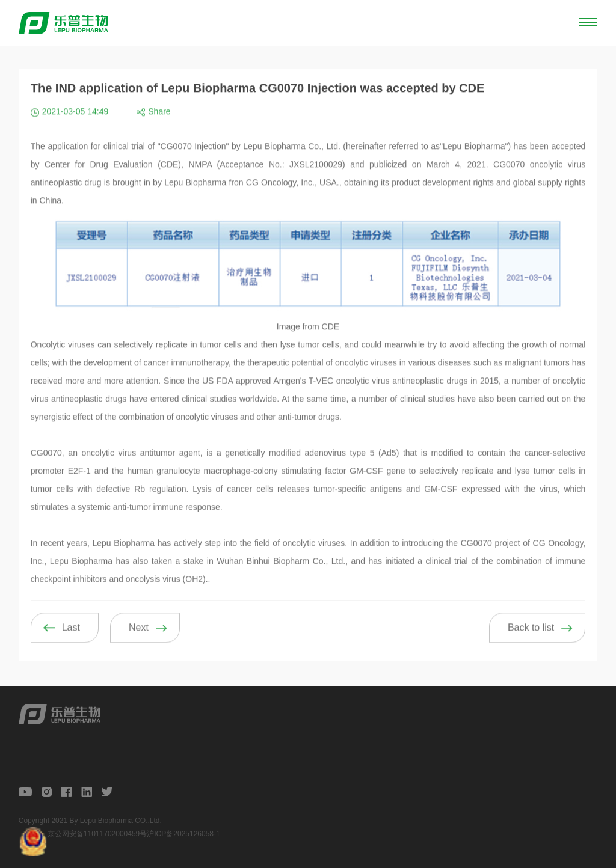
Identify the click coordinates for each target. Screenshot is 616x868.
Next (139, 637)
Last (71, 637)
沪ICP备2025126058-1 (183, 834)
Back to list (531, 637)
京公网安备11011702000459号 (97, 834)
